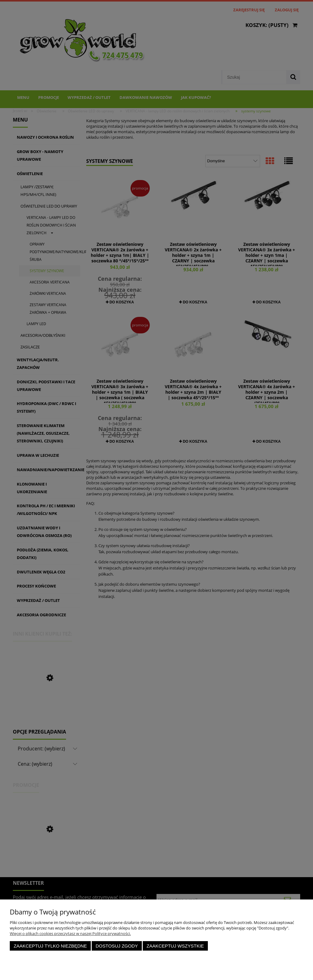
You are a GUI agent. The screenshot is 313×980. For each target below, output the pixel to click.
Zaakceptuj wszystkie (175, 946)
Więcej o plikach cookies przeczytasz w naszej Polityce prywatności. (70, 933)
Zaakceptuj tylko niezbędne (50, 946)
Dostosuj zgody (117, 946)
